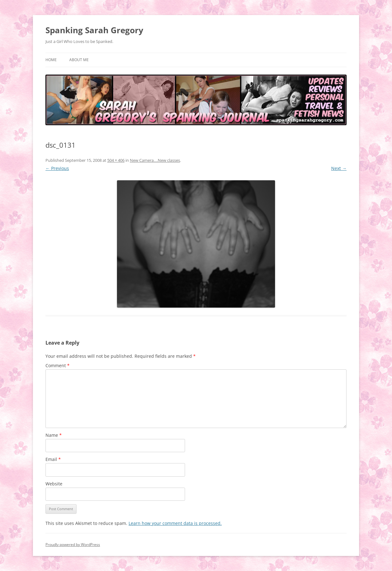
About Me (79, 60)
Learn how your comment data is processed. (175, 523)
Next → (339, 168)
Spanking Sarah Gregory (94, 30)
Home (51, 60)
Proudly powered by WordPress (73, 545)
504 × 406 (116, 160)
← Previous (57, 168)
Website (54, 484)
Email (53, 459)
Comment (58, 365)
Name (54, 435)
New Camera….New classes (155, 160)
